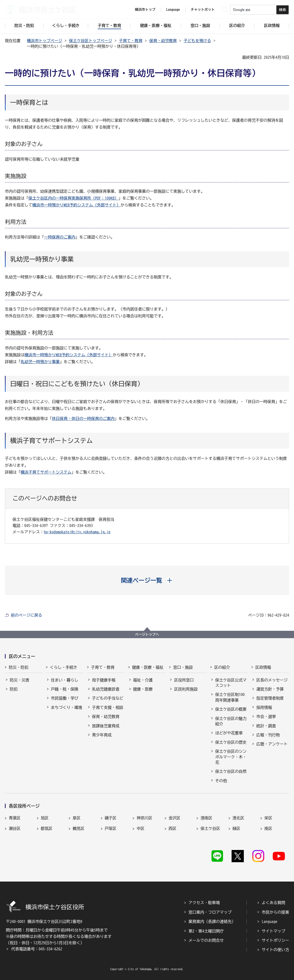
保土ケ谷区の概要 (231, 709)
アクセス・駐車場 (204, 903)
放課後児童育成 (106, 726)
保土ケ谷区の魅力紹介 (231, 721)
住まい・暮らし (65, 680)
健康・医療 (143, 689)
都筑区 (47, 828)
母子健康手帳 (104, 680)
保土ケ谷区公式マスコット (231, 683)
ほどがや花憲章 (229, 733)
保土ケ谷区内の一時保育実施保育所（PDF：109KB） (73, 198)
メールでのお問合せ (206, 940)
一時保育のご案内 (60, 237)
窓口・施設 (183, 667)
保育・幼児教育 (163, 41)
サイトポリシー (275, 940)
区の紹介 (222, 667)
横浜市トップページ (45, 41)
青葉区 (15, 818)
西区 (173, 828)
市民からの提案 (275, 912)
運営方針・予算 (270, 689)
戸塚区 (111, 828)
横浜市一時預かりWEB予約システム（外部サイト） (76, 205)
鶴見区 (79, 828)
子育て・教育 (131, 41)
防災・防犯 (19, 667)
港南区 (206, 818)
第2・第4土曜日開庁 (206, 931)
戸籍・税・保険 (65, 689)
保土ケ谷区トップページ (91, 41)
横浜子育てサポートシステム (46, 472)
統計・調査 (266, 726)
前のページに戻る (26, 615)
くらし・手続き (64, 667)
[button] (147, 580)
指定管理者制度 (270, 698)
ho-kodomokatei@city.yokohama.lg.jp (77, 532)
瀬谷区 (15, 828)
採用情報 (264, 707)
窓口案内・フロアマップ (210, 912)
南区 (268, 828)
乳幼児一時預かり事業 (40, 362)
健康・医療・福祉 (148, 667)
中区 (141, 828)
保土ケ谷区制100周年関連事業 (230, 697)
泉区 (77, 818)
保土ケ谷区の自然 (231, 771)
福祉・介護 (143, 680)
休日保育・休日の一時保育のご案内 (83, 418)
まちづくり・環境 (67, 707)
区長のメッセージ (272, 680)
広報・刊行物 (268, 735)
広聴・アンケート (272, 744)
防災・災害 (20, 680)
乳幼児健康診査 (106, 689)
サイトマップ (273, 931)
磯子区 (111, 818)
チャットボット (203, 10)
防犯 (14, 689)
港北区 (238, 818)
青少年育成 (102, 735)
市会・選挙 (266, 717)
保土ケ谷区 (210, 828)
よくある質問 (273, 903)
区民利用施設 (186, 689)
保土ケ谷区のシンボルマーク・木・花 (231, 757)
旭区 (45, 818)
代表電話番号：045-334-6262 (37, 949)
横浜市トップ (145, 10)
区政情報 (263, 667)
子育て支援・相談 (108, 707)
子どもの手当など (108, 698)
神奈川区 (144, 818)
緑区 (236, 828)
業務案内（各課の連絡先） (212, 921)
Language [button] (173, 10)
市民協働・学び (65, 698)
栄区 (268, 818)
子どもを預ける (197, 41)
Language (270, 921)
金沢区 (175, 818)
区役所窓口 (184, 680)
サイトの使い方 (275, 950)
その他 (221, 781)
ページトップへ (147, 634)
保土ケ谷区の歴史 (231, 742)
